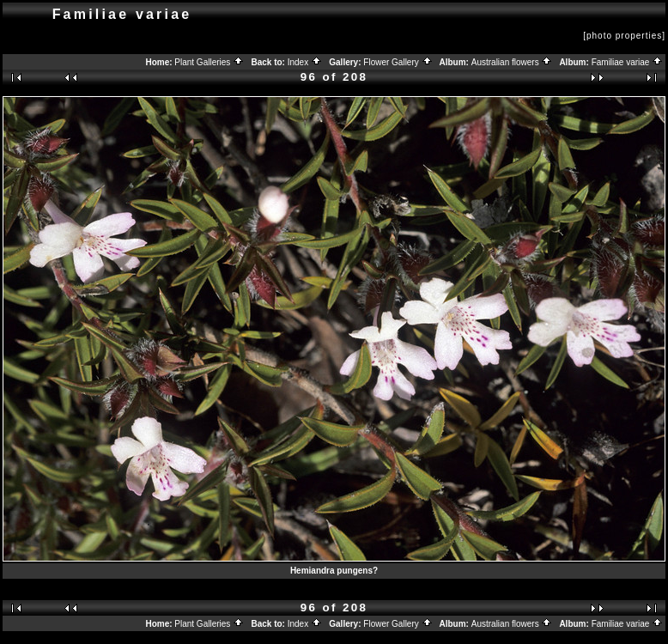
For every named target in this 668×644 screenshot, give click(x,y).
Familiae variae (628, 62)
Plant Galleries (209, 62)
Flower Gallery (398, 62)
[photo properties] (624, 36)
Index (305, 62)
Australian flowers (512, 62)
